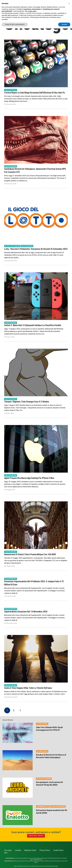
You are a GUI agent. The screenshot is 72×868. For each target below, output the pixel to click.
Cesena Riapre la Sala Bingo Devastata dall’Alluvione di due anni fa (34, 92)
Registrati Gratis (30, 850)
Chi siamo (8, 850)
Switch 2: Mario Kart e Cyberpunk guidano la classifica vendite (33, 325)
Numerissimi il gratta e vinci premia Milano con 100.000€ (30, 554)
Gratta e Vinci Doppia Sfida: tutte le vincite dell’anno (28, 688)
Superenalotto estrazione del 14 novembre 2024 (26, 612)
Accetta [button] (64, 24)
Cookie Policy (58, 850)
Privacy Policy (45, 850)
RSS (6, 853)
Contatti (18, 850)
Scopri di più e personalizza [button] (15, 24)
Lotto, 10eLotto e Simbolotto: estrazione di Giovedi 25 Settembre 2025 (36, 249)
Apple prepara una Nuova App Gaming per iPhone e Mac (29, 478)
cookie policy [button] (32, 11)
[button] (69, 3)
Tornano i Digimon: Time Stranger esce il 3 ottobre (27, 402)
